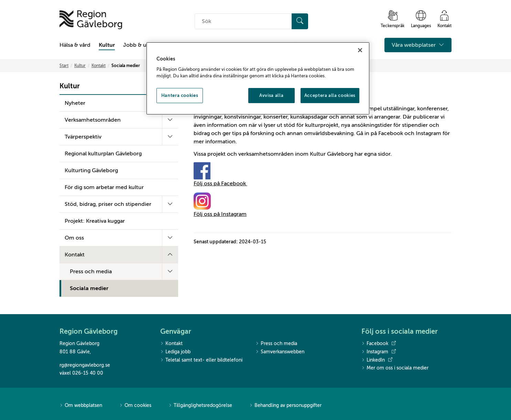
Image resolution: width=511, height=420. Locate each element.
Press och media (91, 272)
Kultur (107, 45)
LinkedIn (377, 360)
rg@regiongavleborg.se (85, 365)
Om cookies (135, 406)
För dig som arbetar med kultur (104, 187)
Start (64, 66)
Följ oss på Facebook (220, 184)
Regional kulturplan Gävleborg (103, 154)
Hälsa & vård (75, 45)
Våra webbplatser (418, 45)
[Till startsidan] (91, 20)
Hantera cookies (180, 95)
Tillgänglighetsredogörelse (200, 406)
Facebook (379, 344)
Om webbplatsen (81, 406)
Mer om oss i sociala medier (395, 368)
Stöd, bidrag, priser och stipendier (108, 204)
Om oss (74, 238)
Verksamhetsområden (93, 120)
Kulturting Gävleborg (91, 170)
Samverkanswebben (280, 352)
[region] (258, 78)
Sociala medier (89, 288)
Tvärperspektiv (83, 137)
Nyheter (75, 103)
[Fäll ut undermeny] (170, 120)
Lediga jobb (175, 352)
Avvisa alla (271, 95)
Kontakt (99, 66)
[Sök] (300, 21)
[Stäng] (360, 50)
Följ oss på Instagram (220, 214)
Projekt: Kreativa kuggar (95, 221)
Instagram (379, 352)
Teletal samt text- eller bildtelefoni (201, 360)
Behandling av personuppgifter (285, 406)
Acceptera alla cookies (330, 95)
